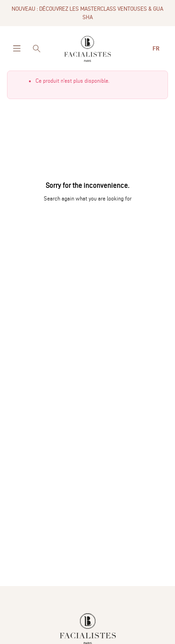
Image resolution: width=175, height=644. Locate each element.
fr (157, 48)
